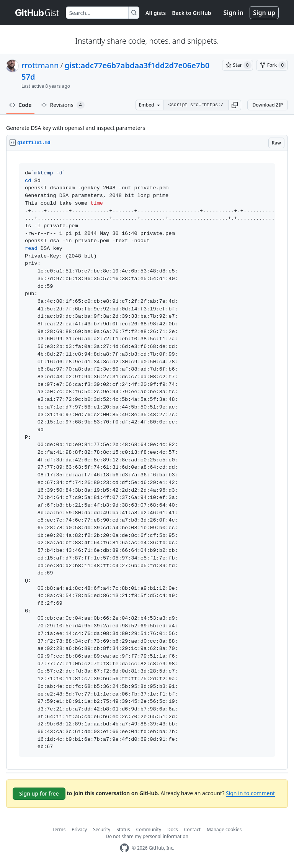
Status (123, 829)
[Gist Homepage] (38, 13)
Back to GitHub (191, 13)
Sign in (234, 13)
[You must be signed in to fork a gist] (272, 65)
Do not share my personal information (147, 836)
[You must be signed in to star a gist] (238, 65)
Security (102, 829)
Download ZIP (268, 105)
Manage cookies (224, 829)
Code (20, 105)
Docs (173, 829)
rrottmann (40, 65)
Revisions (63, 105)
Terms (59, 829)
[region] (147, 460)
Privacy (79, 829)
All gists (156, 13)
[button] (235, 105)
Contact (192, 829)
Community (149, 829)
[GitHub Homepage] (124, 848)
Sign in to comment (250, 793)
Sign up (264, 13)
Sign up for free (39, 793)
